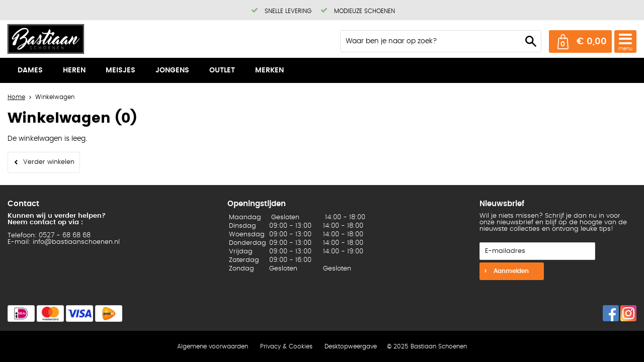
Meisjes (120, 70)
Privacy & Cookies (286, 346)
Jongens (172, 70)
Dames (30, 70)
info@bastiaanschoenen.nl (76, 242)
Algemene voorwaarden (213, 346)
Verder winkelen (49, 162)
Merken (269, 70)
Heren (74, 70)
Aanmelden (510, 271)
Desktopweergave (351, 346)
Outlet (222, 70)
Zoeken (531, 41)
